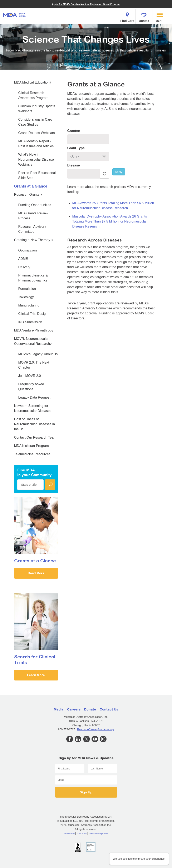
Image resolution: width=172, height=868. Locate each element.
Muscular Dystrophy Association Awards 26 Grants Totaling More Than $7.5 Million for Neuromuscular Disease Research (110, 221)
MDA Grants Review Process (33, 216)
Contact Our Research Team (35, 437)
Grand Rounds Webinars (37, 133)
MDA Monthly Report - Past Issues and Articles (36, 144)
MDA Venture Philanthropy (34, 330)
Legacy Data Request (34, 397)
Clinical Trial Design (33, 314)
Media (59, 709)
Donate (144, 16)
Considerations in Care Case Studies (35, 122)
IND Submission (30, 322)
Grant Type (76, 148)
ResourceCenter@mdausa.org (96, 729)
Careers (74, 709)
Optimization (28, 250)
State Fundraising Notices (98, 834)
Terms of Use (82, 834)
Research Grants (28, 194)
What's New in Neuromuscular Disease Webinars (36, 159)
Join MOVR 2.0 (30, 376)
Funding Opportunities (35, 205)
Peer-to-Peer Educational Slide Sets (37, 175)
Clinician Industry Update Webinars (37, 109)
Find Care (127, 16)
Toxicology (26, 297)
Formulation (27, 289)
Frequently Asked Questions (31, 387)
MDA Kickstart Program (31, 446)
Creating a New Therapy (34, 240)
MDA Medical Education (33, 82)
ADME (23, 259)
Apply (119, 172)
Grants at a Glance (31, 186)
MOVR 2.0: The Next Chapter (34, 365)
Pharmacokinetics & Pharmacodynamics (33, 278)
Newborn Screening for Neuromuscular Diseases (33, 408)
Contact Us (109, 709)
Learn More (36, 675)
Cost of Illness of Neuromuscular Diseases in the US (35, 424)
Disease (74, 165)
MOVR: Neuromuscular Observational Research (33, 341)
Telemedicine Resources (32, 454)
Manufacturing (29, 305)
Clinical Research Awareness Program (33, 95)
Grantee (74, 131)
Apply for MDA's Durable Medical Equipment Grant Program (86, 4)
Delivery (24, 267)
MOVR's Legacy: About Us (38, 354)
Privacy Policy (69, 834)
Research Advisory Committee (32, 229)
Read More (36, 573)
